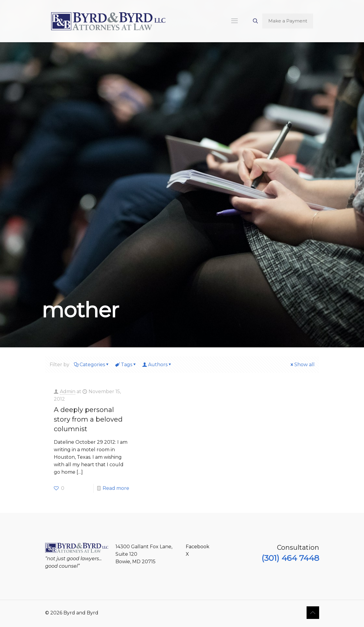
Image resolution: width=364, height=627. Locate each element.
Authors (157, 365)
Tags (126, 365)
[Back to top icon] (313, 613)
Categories (92, 365)
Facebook (198, 547)
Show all (302, 365)
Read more (116, 488)
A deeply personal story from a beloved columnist (88, 419)
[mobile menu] (234, 21)
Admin (68, 392)
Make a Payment (288, 21)
